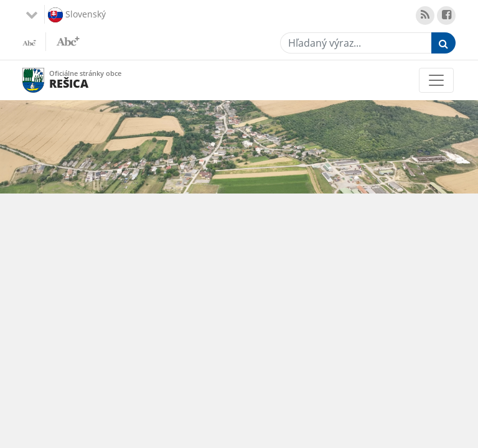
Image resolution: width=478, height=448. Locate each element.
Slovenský (77, 15)
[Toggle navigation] (436, 80)
